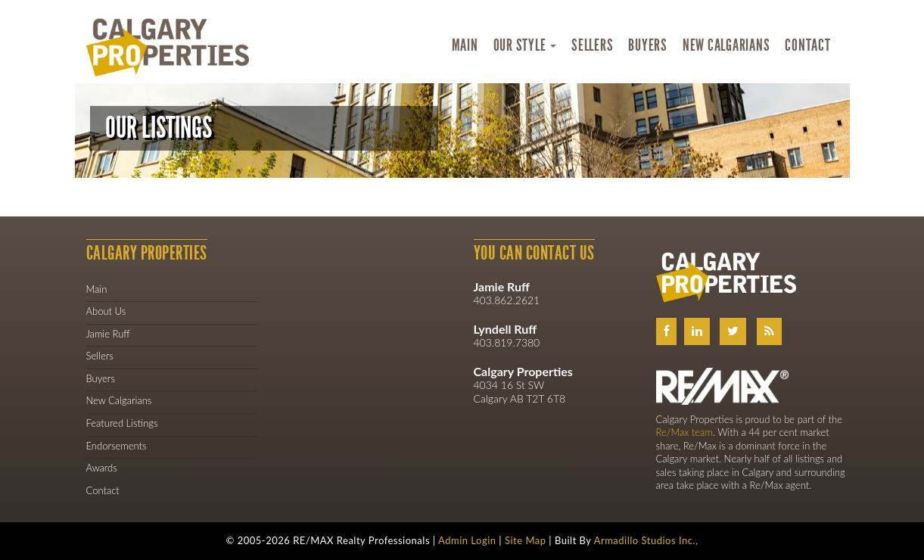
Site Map (526, 540)
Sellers (592, 45)
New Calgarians (726, 45)
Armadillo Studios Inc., (646, 540)
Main (465, 45)
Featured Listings (122, 423)
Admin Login (467, 540)
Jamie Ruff (108, 334)
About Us (106, 311)
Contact (807, 45)
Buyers (648, 45)
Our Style (525, 45)
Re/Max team (684, 432)
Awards (102, 468)
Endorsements (117, 446)
